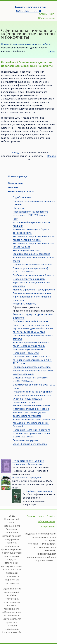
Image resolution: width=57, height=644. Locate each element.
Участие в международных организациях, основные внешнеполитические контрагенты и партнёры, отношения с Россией (31, 404)
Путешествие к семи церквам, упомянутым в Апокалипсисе (28, 462)
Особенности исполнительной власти (32, 265)
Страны (43, 14)
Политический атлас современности (30, 9)
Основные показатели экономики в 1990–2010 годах (31, 379)
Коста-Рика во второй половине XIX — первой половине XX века (34, 238)
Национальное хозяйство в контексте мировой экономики (33, 372)
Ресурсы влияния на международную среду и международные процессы (33, 393)
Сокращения (48, 527)
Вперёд (52, 156)
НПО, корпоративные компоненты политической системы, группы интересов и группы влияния (31, 346)
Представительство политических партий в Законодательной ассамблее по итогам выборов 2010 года (33, 328)
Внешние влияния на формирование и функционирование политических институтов (32, 297)
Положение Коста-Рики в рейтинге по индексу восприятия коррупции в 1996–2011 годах (32, 433)
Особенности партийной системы (30, 321)
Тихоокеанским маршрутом (26, 478)
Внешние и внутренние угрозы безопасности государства (29, 414)
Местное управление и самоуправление (34, 290)
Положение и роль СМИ (26, 353)
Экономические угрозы (25, 440)
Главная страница (18, 176)
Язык (15, 219)
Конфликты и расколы (25, 304)
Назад (15, 153)
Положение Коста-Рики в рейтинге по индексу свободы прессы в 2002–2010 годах (32, 360)
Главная (5, 44)
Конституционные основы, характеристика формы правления (31, 252)
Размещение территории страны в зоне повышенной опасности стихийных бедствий (34, 423)
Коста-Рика (44, 44)
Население (19, 208)
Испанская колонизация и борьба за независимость (31, 231)
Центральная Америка (24, 44)
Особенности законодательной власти (33, 275)
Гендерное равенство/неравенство (32, 367)
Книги (52, 14)
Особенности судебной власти (29, 279)
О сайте (51, 516)
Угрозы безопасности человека (30, 444)
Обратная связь (47, 18)
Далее (51, 51)
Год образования (22, 197)
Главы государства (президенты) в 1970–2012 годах (30, 270)
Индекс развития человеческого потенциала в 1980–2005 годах (30, 213)
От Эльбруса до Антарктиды (38, 491)
